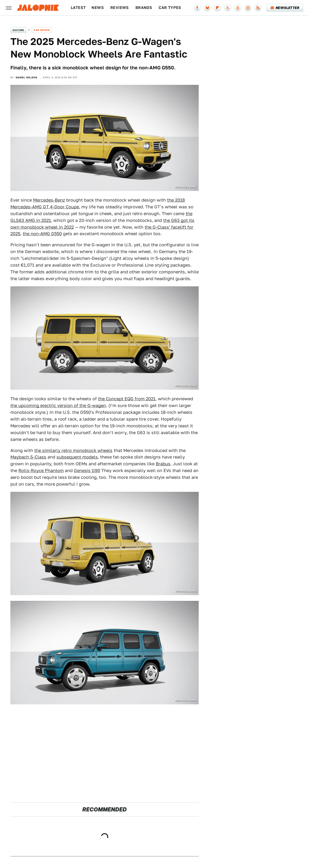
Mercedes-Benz (49, 200)
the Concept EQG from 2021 (127, 399)
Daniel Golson (26, 77)
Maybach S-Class (28, 457)
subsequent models (77, 457)
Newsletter (285, 8)
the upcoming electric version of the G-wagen (58, 405)
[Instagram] (248, 8)
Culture (18, 30)
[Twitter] (228, 8)
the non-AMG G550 (42, 234)
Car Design (42, 30)
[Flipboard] (218, 8)
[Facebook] (197, 8)
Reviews (120, 8)
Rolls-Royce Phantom (41, 470)
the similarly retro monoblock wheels (73, 450)
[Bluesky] (207, 8)
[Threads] (238, 8)
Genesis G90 (87, 470)
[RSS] (258, 8)
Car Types (170, 8)
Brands (144, 8)
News (98, 8)
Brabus (163, 464)
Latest (78, 8)
